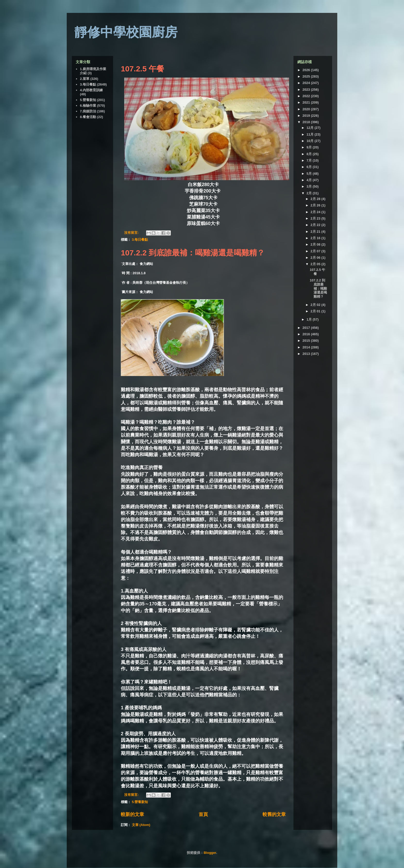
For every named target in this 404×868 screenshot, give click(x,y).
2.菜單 (85, 79)
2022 (307, 96)
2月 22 (316, 225)
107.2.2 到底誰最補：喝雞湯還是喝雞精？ (193, 253)
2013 (307, 354)
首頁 (203, 814)
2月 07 (316, 251)
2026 (307, 70)
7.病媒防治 (88, 111)
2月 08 (316, 244)
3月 (310, 186)
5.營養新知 (140, 802)
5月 (310, 174)
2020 (307, 109)
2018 (307, 122)
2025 (307, 76)
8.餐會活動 (88, 117)
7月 (310, 160)
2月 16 (316, 238)
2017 (307, 328)
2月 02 (316, 305)
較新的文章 (132, 814)
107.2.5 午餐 (142, 69)
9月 (310, 147)
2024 (307, 83)
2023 (307, 90)
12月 (311, 128)
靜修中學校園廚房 (126, 32)
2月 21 (316, 232)
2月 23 (316, 218)
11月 (311, 134)
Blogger (210, 853)
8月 (310, 154)
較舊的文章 (274, 814)
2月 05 (316, 264)
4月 (310, 180)
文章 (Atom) (141, 825)
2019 (307, 116)
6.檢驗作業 (88, 106)
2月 (310, 193)
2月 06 (316, 258)
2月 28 (316, 199)
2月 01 (316, 311)
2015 (307, 341)
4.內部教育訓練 (91, 90)
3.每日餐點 (140, 240)
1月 (310, 319)
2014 (307, 347)
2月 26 (316, 205)
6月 (310, 167)
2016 (307, 334)
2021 (307, 102)
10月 (311, 141)
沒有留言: (132, 233)
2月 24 (316, 212)
